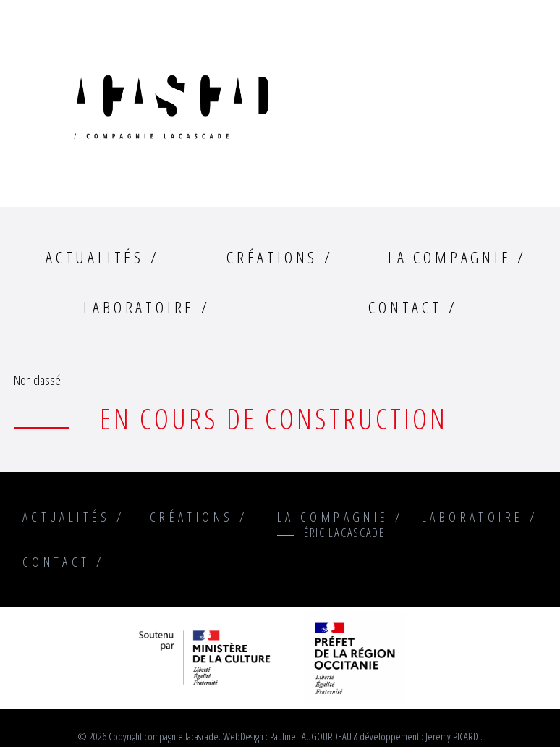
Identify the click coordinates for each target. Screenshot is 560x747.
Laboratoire (139, 307)
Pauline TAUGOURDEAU (311, 737)
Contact (405, 307)
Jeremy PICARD (452, 737)
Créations (272, 257)
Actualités (95, 257)
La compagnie (450, 257)
